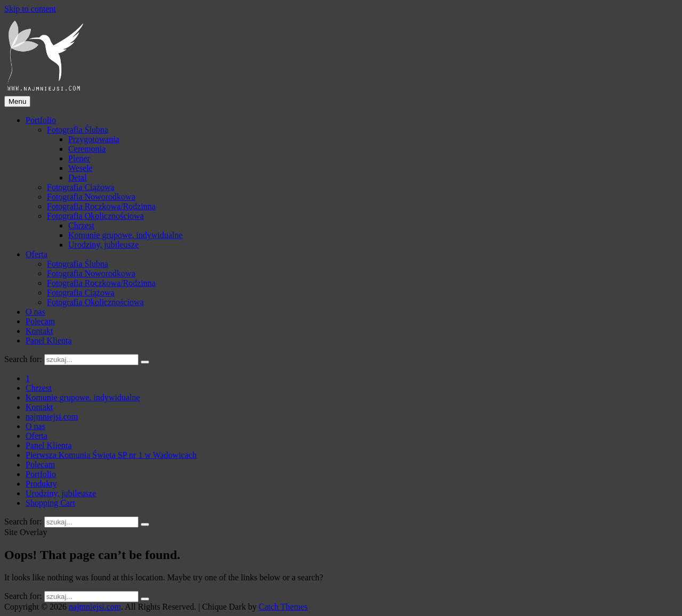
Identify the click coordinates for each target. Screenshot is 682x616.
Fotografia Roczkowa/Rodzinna (101, 206)
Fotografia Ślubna (78, 130)
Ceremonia (87, 149)
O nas (35, 312)
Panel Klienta (49, 340)
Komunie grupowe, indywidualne (125, 235)
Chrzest (81, 225)
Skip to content (30, 9)
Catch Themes (283, 607)
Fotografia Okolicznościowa (95, 216)
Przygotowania (94, 139)
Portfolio (41, 120)
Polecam (40, 321)
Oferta (36, 254)
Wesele (80, 168)
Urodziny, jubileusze (103, 245)
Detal (78, 178)
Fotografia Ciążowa (81, 187)
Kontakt (39, 331)
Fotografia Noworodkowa (91, 197)
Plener (79, 158)
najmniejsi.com (95, 607)
